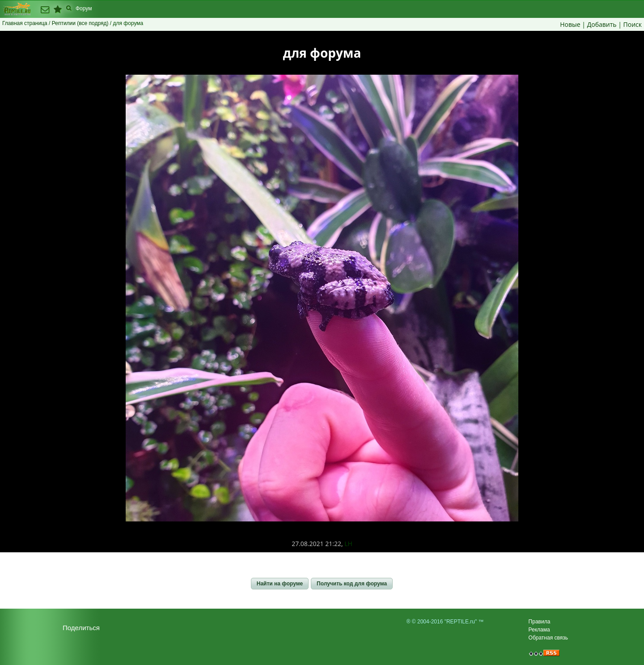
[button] (280, 584)
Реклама (539, 630)
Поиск (633, 24)
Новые (570, 24)
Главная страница (25, 23)
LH (348, 544)
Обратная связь (548, 638)
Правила (540, 622)
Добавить (602, 24)
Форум (84, 8)
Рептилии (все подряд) (80, 23)
